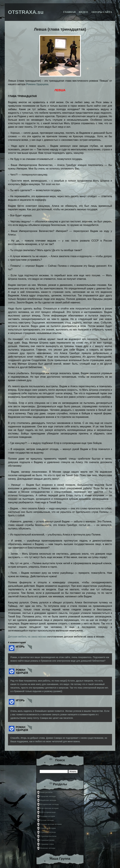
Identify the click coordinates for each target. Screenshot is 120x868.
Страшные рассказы (48, 836)
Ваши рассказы (46, 792)
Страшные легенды (48, 832)
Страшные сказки (47, 840)
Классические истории (49, 808)
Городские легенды (48, 796)
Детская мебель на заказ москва (27, 637)
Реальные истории (48, 816)
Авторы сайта (102, 12)
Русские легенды (47, 820)
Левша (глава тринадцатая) (60, 29)
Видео (83, 12)
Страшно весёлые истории (51, 824)
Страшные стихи (47, 844)
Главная (69, 12)
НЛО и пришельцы (48, 812)
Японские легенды (48, 848)
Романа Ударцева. (38, 84)
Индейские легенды (48, 800)
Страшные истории (48, 828)
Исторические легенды (49, 804)
